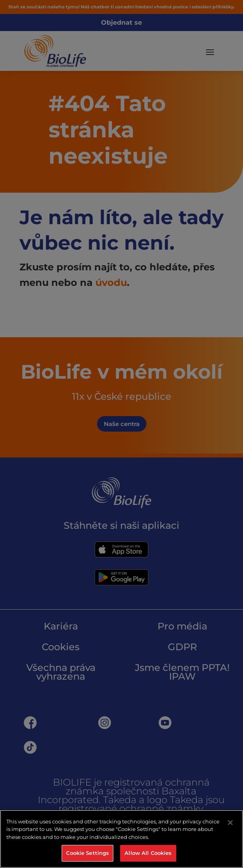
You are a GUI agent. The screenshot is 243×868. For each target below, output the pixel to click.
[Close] (230, 823)
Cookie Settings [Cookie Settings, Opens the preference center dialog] (87, 853)
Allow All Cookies (148, 853)
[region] (121, 839)
